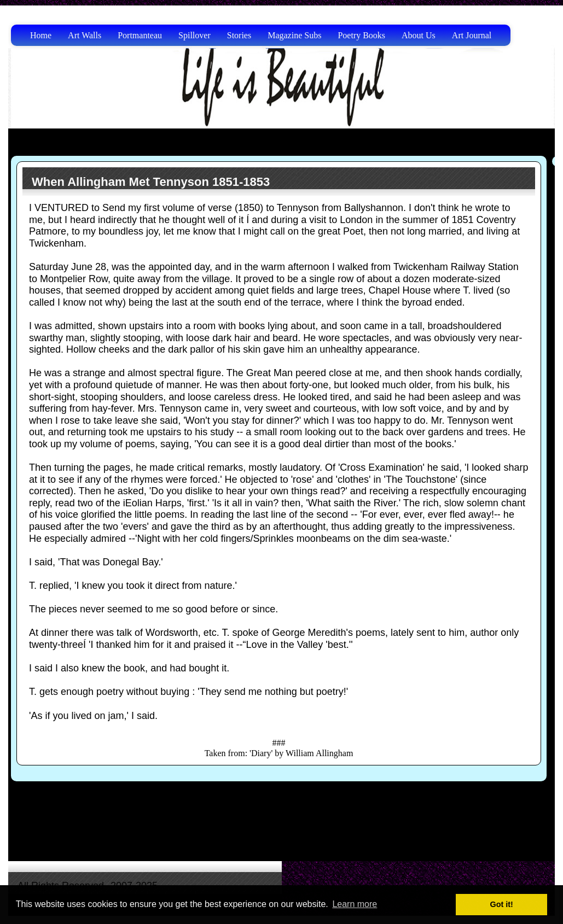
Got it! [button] (502, 904)
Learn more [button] (355, 904)
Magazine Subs (294, 35)
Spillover (195, 35)
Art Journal (472, 35)
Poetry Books (361, 35)
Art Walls (85, 35)
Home (41, 35)
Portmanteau (140, 35)
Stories (239, 35)
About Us (419, 35)
